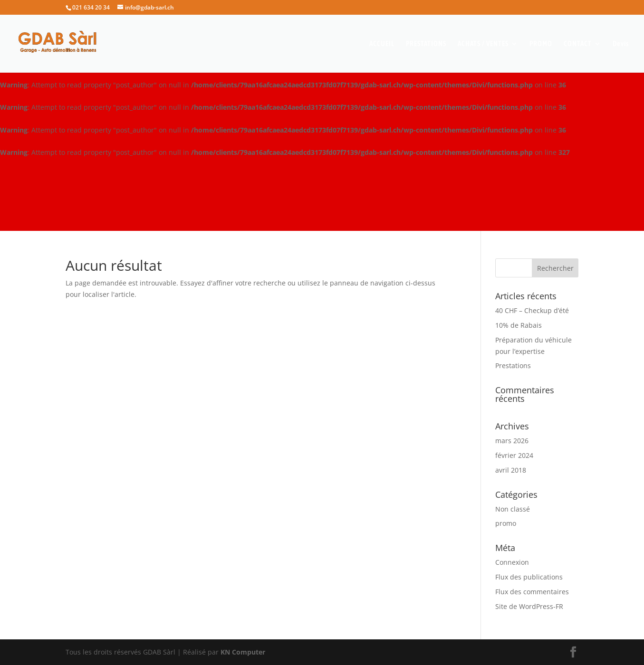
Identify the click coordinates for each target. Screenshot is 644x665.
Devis (621, 44)
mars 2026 (512, 441)
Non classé (513, 509)
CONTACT (578, 44)
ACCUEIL (382, 44)
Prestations (513, 366)
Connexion (512, 562)
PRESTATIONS (426, 44)
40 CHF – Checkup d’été (532, 310)
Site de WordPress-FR (529, 606)
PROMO (541, 44)
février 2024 (514, 455)
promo (506, 523)
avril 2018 (511, 470)
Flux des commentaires (532, 592)
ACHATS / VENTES (483, 44)
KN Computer (243, 652)
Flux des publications (529, 577)
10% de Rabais (519, 325)
